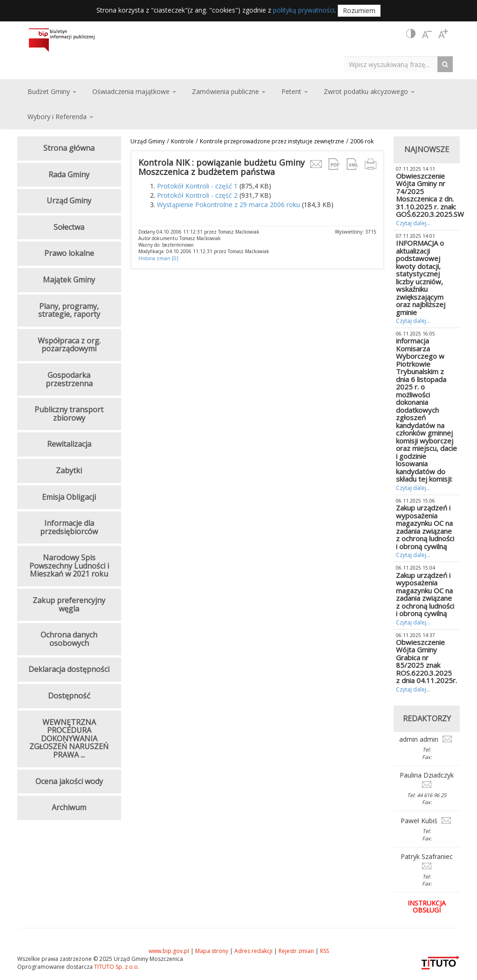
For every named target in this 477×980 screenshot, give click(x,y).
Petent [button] (295, 91)
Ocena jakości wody (69, 781)
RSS (324, 951)
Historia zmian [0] (158, 258)
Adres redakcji (253, 951)
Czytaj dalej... (413, 223)
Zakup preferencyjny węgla (69, 604)
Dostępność (69, 696)
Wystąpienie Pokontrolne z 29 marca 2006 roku (228, 205)
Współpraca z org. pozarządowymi (69, 345)
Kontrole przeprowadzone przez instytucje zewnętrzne (272, 141)
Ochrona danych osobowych (69, 639)
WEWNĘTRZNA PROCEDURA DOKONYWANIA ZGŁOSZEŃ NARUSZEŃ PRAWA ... (69, 738)
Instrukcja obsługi (427, 906)
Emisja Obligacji (69, 497)
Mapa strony (212, 951)
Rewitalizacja (69, 444)
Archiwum (69, 807)
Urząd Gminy (148, 141)
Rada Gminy (69, 175)
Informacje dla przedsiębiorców (69, 527)
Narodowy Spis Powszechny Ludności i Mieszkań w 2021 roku (69, 566)
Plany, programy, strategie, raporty (69, 310)
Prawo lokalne (69, 253)
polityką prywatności (304, 10)
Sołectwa (69, 227)
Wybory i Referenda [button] (60, 117)
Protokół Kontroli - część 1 (197, 186)
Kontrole (182, 141)
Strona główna (69, 148)
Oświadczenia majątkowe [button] (134, 91)
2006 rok (362, 141)
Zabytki (69, 470)
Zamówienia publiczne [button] (229, 91)
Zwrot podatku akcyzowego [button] (369, 91)
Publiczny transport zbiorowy (69, 414)
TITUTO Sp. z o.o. (116, 967)
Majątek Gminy (69, 280)
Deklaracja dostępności (69, 669)
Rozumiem (359, 10)
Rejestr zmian (296, 951)
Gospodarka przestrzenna (69, 379)
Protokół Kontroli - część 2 (197, 195)
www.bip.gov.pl (169, 951)
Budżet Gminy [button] (52, 91)
